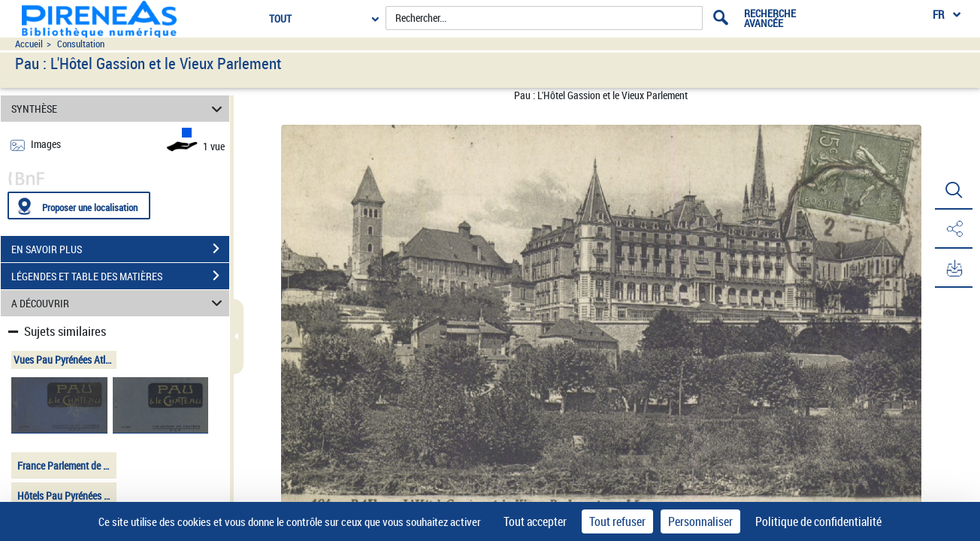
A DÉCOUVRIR (119, 303)
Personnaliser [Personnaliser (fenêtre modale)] (700, 521)
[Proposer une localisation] (79, 206)
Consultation (81, 44)
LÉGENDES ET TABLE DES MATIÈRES (120, 276)
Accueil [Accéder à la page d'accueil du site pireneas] (29, 44)
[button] (954, 190)
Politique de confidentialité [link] (818, 521)
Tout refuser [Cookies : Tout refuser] (617, 521)
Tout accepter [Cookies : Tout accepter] (535, 521)
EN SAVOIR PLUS (120, 249)
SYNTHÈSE (119, 109)
